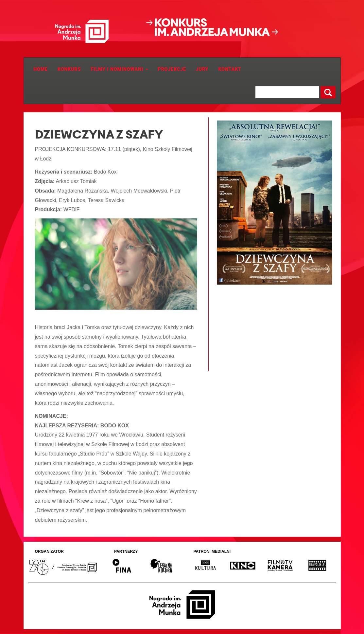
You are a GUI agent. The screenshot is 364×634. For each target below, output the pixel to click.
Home (41, 69)
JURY (202, 69)
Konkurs (69, 69)
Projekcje (172, 69)
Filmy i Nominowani (120, 69)
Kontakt (230, 69)
